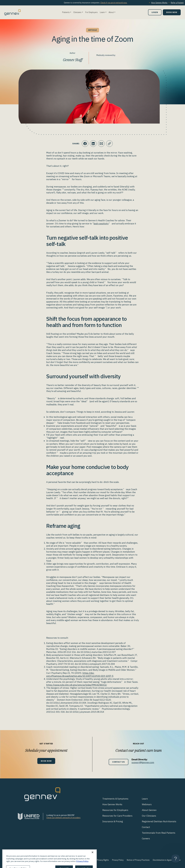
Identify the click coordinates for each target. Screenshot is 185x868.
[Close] (93, 857)
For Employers (91, 12)
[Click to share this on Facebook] (85, 144)
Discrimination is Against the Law (167, 860)
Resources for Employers (115, 810)
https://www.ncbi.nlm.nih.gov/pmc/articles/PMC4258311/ (77, 685)
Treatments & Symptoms (115, 799)
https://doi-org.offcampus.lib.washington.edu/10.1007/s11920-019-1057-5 (80, 674)
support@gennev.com (143, 762)
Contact (146, 827)
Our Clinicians (149, 816)
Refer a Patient (177, 3)
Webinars (147, 804)
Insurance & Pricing (113, 821)
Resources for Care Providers (117, 816)
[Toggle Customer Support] (176, 859)
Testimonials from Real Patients (159, 833)
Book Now (172, 12)
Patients (66, 12)
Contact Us (119, 762)
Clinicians (77, 12)
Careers (146, 838)
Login (155, 12)
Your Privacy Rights (101, 860)
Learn (102, 12)
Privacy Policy (118, 860)
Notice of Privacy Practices (138, 860)
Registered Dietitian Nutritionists (159, 821)
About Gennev (149, 810)
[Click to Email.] (101, 144)
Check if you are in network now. (114, 3)
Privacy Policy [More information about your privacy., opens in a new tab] (82, 866)
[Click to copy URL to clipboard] (109, 144)
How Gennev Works (159, 3)
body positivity (101, 224)
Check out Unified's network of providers (63, 818)
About (111, 12)
